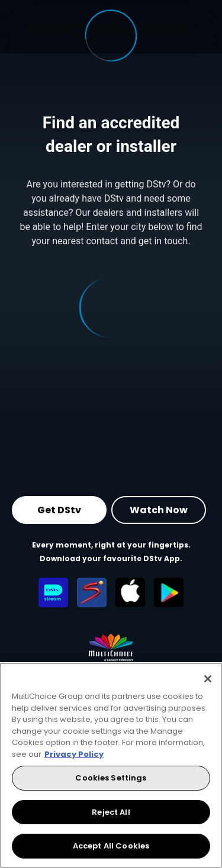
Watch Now (159, 510)
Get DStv (59, 510)
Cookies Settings (111, 778)
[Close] (208, 679)
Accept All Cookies (111, 846)
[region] (111, 765)
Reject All (111, 812)
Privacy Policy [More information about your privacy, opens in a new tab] (74, 754)
